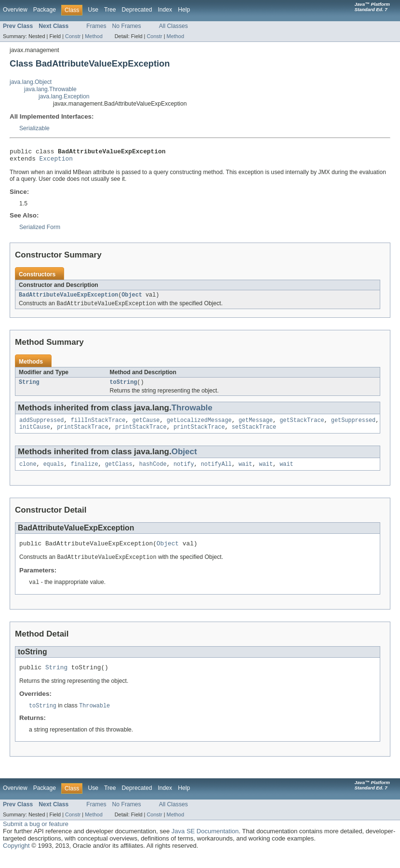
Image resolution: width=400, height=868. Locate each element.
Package (45, 10)
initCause (35, 434)
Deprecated (137, 10)
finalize (85, 472)
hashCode (153, 472)
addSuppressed (41, 426)
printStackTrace (83, 434)
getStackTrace (302, 426)
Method (93, 36)
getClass (119, 472)
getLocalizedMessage (199, 426)
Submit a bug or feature (36, 836)
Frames (96, 26)
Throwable (192, 413)
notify (184, 472)
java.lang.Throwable (50, 89)
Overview (15, 10)
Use (93, 10)
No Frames (127, 26)
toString (124, 387)
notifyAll (216, 472)
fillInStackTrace (98, 426)
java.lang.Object (31, 82)
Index (165, 10)
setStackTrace (254, 434)
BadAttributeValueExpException (68, 298)
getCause (146, 426)
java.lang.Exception (64, 96)
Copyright (16, 858)
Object (132, 298)
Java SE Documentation (205, 844)
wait (245, 472)
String (29, 387)
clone (28, 472)
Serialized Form (40, 230)
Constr (73, 36)
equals (54, 472)
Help (184, 10)
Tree (110, 10)
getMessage (256, 426)
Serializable (34, 128)
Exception (56, 161)
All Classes (173, 26)
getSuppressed (353, 426)
